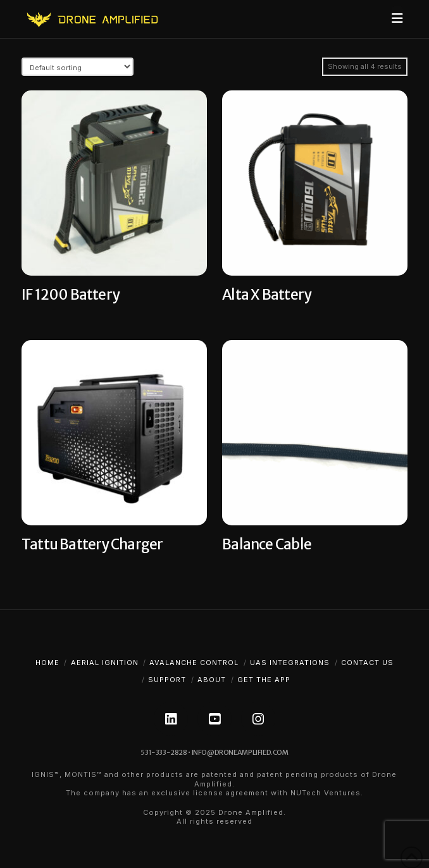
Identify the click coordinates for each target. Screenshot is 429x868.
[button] (397, 18)
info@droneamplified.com (240, 752)
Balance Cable (267, 544)
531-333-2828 (164, 752)
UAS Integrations (290, 663)
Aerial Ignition (105, 663)
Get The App (264, 680)
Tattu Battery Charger (92, 544)
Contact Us (367, 663)
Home (47, 663)
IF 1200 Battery (70, 295)
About (212, 680)
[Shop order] (78, 67)
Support (167, 680)
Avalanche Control (194, 663)
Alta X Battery (266, 295)
